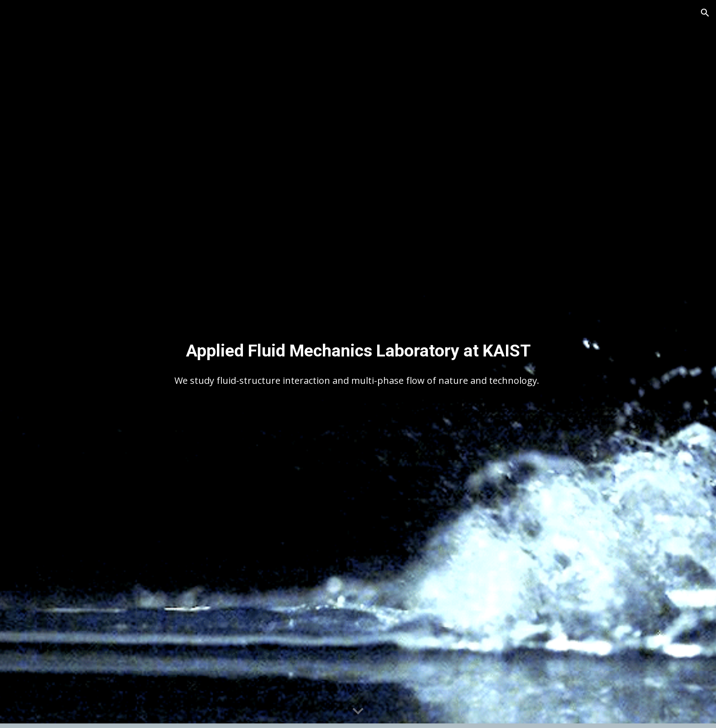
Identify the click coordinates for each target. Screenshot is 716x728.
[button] (705, 13)
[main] (358, 351)
